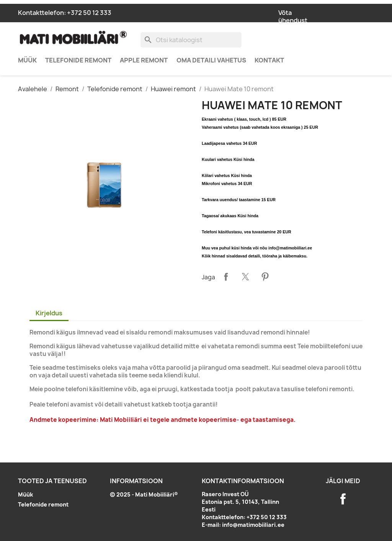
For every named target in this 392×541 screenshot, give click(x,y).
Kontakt (269, 60)
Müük (27, 60)
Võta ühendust (293, 16)
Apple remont (144, 60)
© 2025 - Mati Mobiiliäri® (144, 494)
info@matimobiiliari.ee (253, 525)
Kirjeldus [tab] (49, 313)
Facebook (343, 499)
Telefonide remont (78, 60)
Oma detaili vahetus (211, 60)
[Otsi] (191, 40)
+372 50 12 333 (89, 13)
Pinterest (265, 277)
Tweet (245, 277)
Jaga (226, 277)
